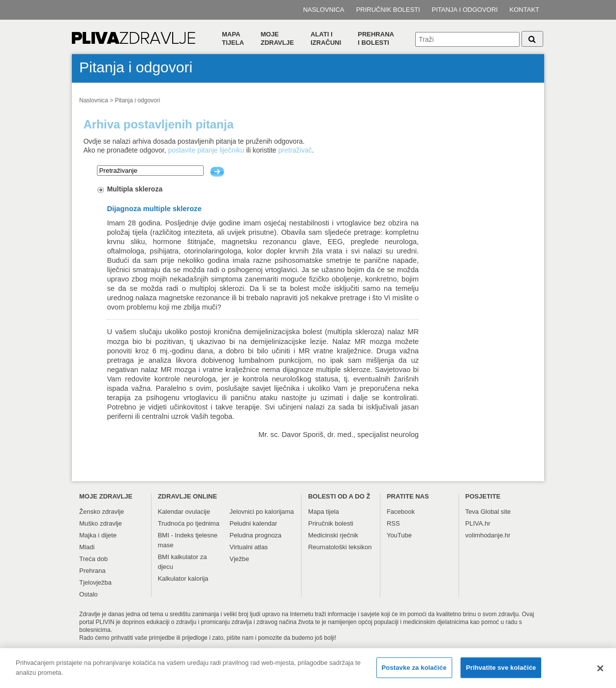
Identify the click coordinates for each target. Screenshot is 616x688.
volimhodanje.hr (488, 535)
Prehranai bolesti (376, 38)
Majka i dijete (98, 535)
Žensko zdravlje (102, 512)
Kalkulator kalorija (183, 579)
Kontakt (524, 10)
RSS (393, 523)
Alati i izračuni (326, 38)
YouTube (399, 535)
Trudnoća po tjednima (189, 523)
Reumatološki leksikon (340, 547)
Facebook (401, 512)
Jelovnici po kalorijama (262, 512)
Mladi (87, 547)
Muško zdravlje (101, 523)
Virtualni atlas (249, 547)
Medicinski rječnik (333, 535)
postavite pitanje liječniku (206, 150)
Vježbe (240, 559)
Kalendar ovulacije (184, 512)
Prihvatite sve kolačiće (501, 672)
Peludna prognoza (256, 535)
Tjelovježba (95, 582)
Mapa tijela (233, 38)
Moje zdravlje (277, 38)
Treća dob (93, 559)
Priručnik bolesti (388, 10)
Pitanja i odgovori (465, 10)
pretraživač (295, 150)
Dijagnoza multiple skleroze (154, 209)
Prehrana (92, 571)
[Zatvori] (600, 672)
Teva (472, 512)
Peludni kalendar (254, 523)
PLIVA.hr (478, 523)
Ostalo (89, 594)
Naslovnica (324, 10)
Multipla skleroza (135, 189)
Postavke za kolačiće (414, 672)
